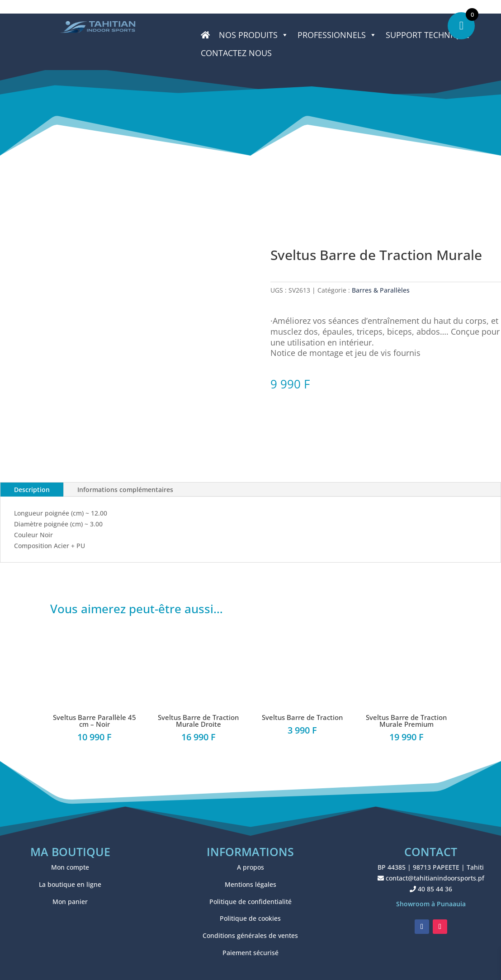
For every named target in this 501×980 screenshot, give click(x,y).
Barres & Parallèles (381, 290)
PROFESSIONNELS (337, 35)
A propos (250, 867)
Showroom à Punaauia (431, 904)
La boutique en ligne (70, 884)
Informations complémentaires (125, 490)
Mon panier (70, 902)
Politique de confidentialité (250, 902)
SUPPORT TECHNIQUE (428, 35)
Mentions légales (250, 884)
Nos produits (254, 35)
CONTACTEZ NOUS (236, 53)
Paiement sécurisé (250, 953)
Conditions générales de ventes (250, 935)
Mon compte (70, 867)
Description (32, 490)
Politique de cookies (250, 918)
